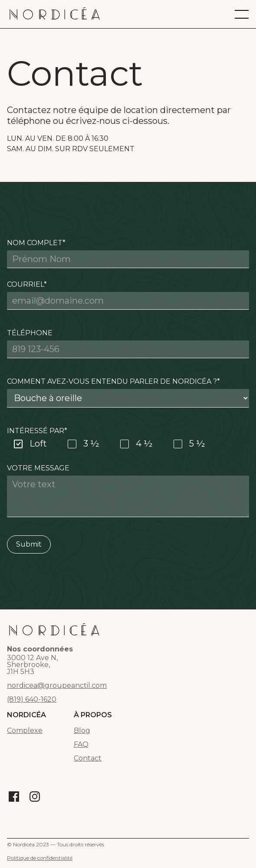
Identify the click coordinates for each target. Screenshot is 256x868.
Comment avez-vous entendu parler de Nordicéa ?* (113, 381)
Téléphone (30, 333)
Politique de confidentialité (40, 858)
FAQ (81, 745)
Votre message (38, 468)
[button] (242, 14)
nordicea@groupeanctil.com (57, 686)
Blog (82, 731)
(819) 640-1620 (32, 700)
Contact (88, 758)
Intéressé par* (37, 431)
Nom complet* (36, 243)
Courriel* (27, 284)
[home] (55, 14)
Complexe (25, 731)
